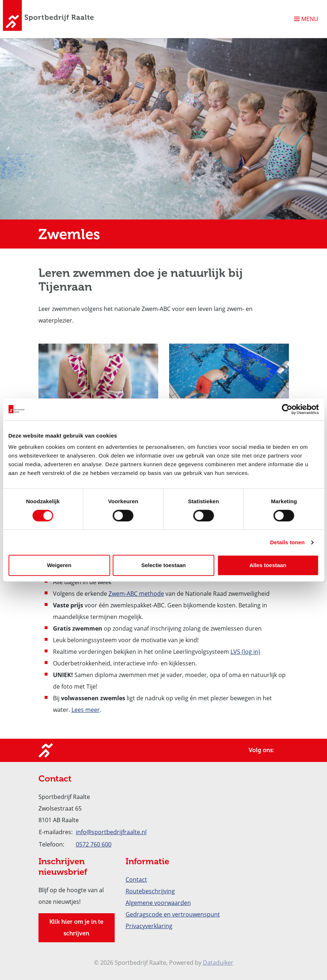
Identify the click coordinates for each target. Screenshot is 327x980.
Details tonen (287, 542)
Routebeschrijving (150, 891)
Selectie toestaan (163, 565)
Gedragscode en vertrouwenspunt (173, 914)
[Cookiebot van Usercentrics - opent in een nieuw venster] (287, 409)
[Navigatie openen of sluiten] (308, 19)
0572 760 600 (94, 844)
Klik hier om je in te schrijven (76, 928)
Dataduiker (218, 963)
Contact (136, 879)
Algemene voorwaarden (158, 903)
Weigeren (59, 565)
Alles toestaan (268, 565)
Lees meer (86, 710)
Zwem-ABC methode (136, 594)
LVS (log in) (245, 652)
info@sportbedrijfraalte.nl (111, 832)
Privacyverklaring (149, 926)
